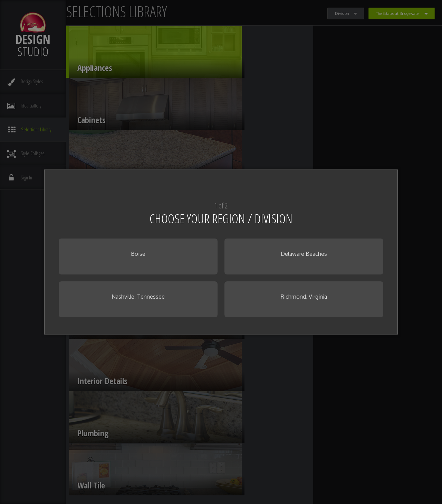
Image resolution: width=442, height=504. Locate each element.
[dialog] (221, 252)
